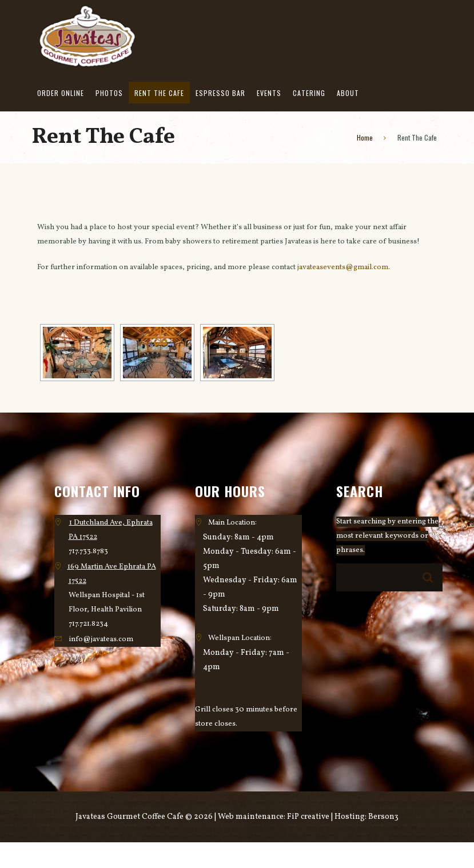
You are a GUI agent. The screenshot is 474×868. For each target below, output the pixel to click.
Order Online (61, 93)
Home (365, 137)
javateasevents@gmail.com (343, 267)
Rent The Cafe (159, 93)
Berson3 (383, 817)
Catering (309, 93)
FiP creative (308, 817)
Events (269, 93)
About (348, 93)
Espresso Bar (220, 93)
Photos (109, 93)
